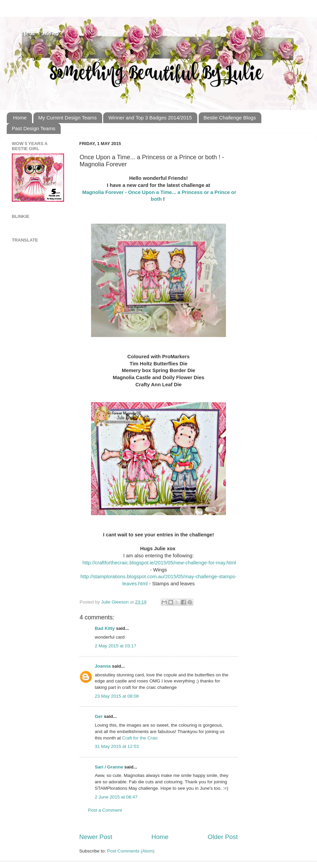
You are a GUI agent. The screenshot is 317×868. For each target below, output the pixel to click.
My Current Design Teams (68, 118)
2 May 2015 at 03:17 (116, 646)
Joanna (103, 666)
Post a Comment (105, 810)
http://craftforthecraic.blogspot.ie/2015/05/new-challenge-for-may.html (158, 563)
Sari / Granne (109, 767)
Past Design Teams (34, 128)
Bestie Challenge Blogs (230, 118)
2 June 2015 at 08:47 (116, 797)
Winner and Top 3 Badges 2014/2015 (150, 118)
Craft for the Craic (140, 738)
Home (20, 118)
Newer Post (96, 837)
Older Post (223, 837)
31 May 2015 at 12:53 (117, 746)
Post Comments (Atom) (131, 851)
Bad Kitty (105, 628)
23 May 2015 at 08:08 (117, 696)
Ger (99, 716)
